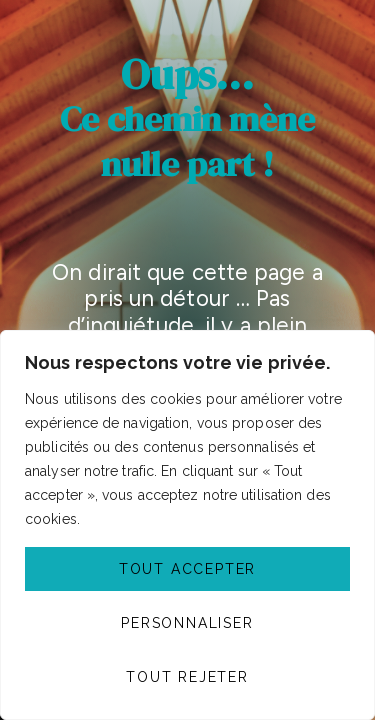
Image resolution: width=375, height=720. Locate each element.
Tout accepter (187, 569)
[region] (187, 525)
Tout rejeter (187, 677)
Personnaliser (187, 623)
